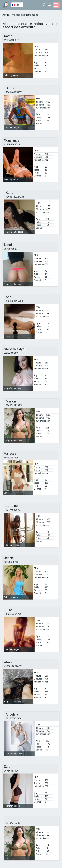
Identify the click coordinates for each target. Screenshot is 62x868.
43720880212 (11, 562)
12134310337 (11, 40)
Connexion (49, 5)
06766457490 (11, 771)
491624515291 (12, 458)
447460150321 (12, 353)
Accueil (7, 15)
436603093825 (14, 405)
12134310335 (13, 823)
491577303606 (14, 719)
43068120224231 (15, 197)
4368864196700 (14, 301)
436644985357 (14, 92)
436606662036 (12, 145)
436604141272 (14, 614)
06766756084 (11, 249)
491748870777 (14, 510)
